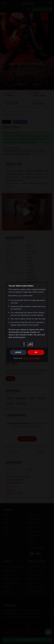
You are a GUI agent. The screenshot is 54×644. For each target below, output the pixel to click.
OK (36, 352)
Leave (18, 352)
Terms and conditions (32, 358)
